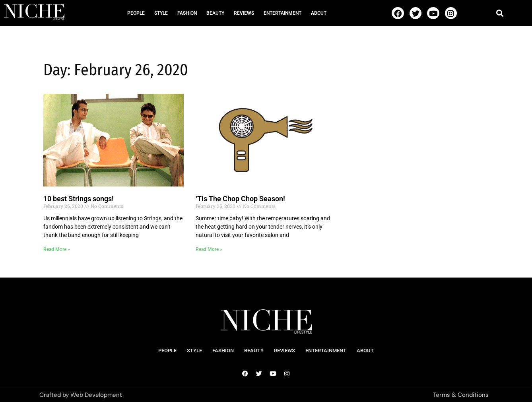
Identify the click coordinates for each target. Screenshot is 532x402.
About (319, 13)
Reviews (244, 13)
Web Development (96, 395)
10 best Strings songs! (79, 199)
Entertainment (283, 13)
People (136, 13)
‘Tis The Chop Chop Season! (240, 199)
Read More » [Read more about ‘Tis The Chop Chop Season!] (209, 249)
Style (161, 13)
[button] (500, 13)
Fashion (187, 13)
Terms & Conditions (461, 395)
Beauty (215, 13)
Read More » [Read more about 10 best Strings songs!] (57, 249)
